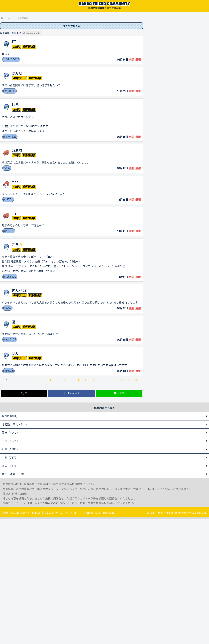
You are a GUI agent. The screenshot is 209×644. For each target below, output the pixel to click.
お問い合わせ (54, 513)
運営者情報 (115, 513)
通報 (138, 60)
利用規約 (39, 513)
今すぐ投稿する (72, 26)
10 (136, 381)
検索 (7, 513)
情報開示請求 (99, 513)
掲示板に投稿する (22, 513)
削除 (132, 60)
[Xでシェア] (24, 394)
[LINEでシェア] (119, 394)
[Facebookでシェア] (72, 394)
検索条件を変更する (33, 34)
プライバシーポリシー (77, 513)
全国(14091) (10, 416)
